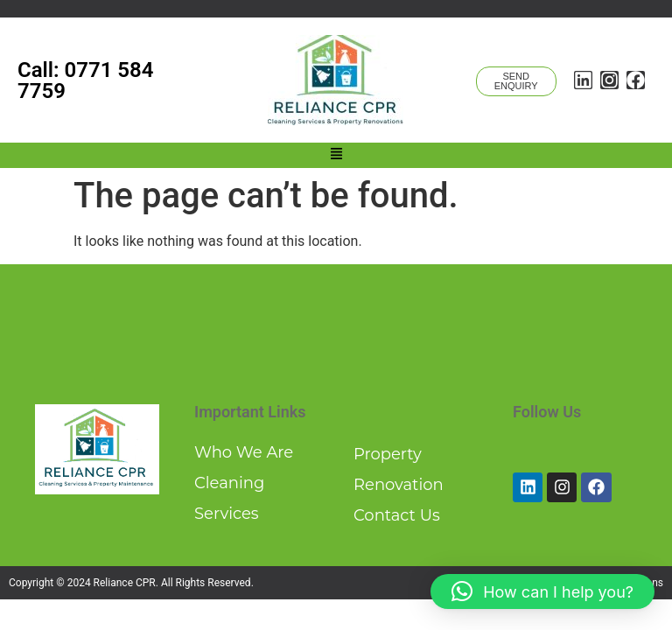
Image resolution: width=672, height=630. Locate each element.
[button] (336, 155)
